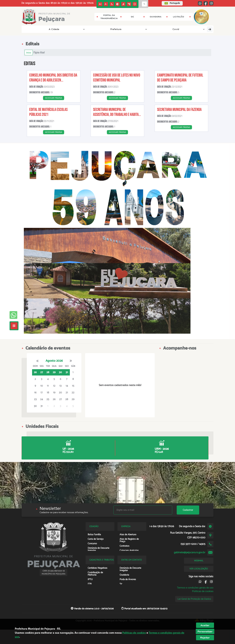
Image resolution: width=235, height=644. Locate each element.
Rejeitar (205, 638)
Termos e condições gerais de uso (195, 588)
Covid (74, 29)
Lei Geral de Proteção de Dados (194, 599)
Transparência (95, 29)
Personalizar (205, 631)
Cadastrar (188, 510)
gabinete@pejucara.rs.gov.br (190, 552)
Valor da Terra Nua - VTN (193, 29)
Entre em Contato (123, 29)
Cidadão (166, 29)
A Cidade (35, 29)
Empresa (147, 29)
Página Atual (39, 52)
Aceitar (205, 625)
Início (29, 53)
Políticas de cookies (203, 591)
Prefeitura (56, 29)
